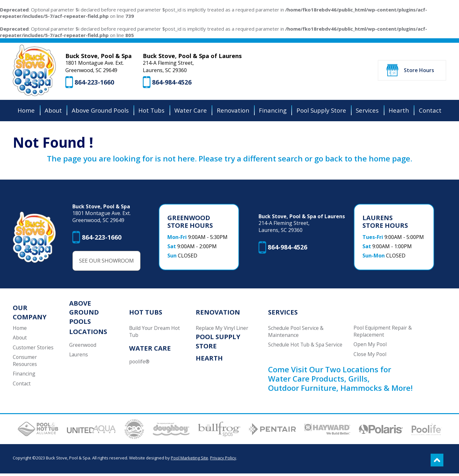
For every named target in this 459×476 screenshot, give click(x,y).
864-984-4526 (173, 83)
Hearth (210, 360)
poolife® (139, 364)
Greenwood (83, 347)
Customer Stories (34, 349)
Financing (24, 376)
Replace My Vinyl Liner (223, 330)
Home (20, 330)
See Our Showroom (108, 263)
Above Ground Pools (84, 314)
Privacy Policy (223, 460)
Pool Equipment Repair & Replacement (383, 333)
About (20, 340)
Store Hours (419, 71)
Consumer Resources (25, 363)
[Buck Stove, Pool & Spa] (35, 71)
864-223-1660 (96, 83)
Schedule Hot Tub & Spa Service (306, 347)
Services (284, 314)
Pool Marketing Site (189, 460)
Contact (22, 386)
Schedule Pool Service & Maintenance (297, 334)
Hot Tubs (145, 314)
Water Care (149, 350)
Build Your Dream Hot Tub (155, 334)
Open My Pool (370, 346)
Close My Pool (370, 356)
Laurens (79, 357)
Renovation (219, 314)
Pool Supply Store (219, 343)
